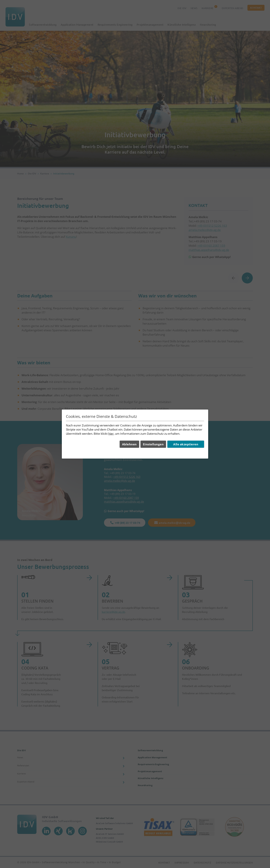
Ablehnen (129, 444)
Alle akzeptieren (186, 444)
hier (111, 433)
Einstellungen (153, 444)
